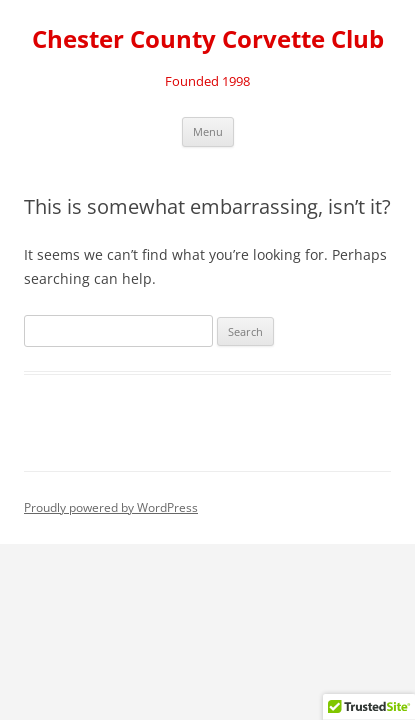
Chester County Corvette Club (208, 39)
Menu (208, 131)
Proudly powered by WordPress (111, 507)
